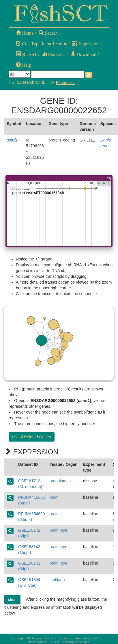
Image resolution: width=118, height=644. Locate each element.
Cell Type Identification (42, 44)
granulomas (60, 481)
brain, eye (58, 530)
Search (48, 33)
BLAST (26, 54)
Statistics (54, 54)
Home (25, 33)
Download (83, 54)
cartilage (57, 580)
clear (12, 600)
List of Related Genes (32, 437)
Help (24, 65)
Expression (86, 44)
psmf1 (12, 140)
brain (54, 497)
